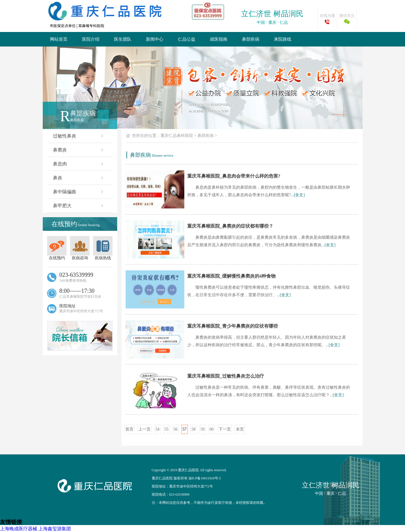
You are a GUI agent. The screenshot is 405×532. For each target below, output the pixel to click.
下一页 (225, 429)
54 (158, 429)
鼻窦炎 (79, 150)
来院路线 (283, 39)
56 (176, 429)
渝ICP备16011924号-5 (205, 478)
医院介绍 (91, 39)
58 (194, 429)
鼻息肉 (79, 164)
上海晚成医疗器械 (19, 529)
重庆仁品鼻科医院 (177, 136)
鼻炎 (79, 178)
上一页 (144, 429)
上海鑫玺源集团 (55, 529)
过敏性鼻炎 (79, 136)
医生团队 (123, 39)
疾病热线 (103, 248)
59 (203, 429)
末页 (240, 429)
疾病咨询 (80, 248)
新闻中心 (155, 39)
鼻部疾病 (251, 39)
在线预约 (57, 248)
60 (212, 429)
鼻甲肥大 (79, 206)
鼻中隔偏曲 (79, 192)
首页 (129, 429)
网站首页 (59, 39)
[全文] (299, 195)
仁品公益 (187, 39)
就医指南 (219, 39)
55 (167, 429)
